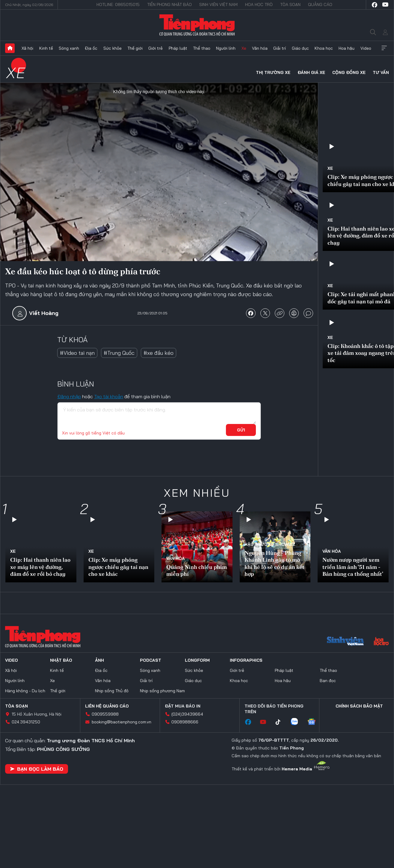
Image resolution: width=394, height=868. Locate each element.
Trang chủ (10, 48)
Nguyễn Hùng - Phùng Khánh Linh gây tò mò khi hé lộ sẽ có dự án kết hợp (274, 563)
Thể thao (202, 48)
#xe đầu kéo (158, 353)
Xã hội (27, 48)
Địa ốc (91, 48)
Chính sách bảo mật (359, 706)
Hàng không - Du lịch (25, 691)
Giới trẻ (156, 48)
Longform (197, 660)
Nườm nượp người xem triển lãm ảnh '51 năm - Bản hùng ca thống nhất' (353, 567)
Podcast (151, 660)
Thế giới (135, 48)
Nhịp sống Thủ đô (112, 691)
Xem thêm (384, 48)
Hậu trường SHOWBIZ (270, 544)
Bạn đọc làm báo (37, 769)
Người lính (226, 48)
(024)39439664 (187, 714)
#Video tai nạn (77, 353)
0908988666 (185, 722)
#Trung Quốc (119, 353)
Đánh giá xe (311, 72)
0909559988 (105, 714)
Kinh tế (46, 48)
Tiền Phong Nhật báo (169, 4)
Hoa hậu (347, 48)
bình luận (308, 313)
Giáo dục (300, 48)
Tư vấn (381, 72)
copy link (280, 313)
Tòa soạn (290, 4)
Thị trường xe (273, 72)
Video (366, 48)
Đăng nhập (69, 396)
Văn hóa (260, 48)
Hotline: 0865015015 (118, 4)
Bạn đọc (328, 681)
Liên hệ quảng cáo (107, 706)
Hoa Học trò (259, 4)
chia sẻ (251, 313)
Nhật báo (61, 660)
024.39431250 (26, 722)
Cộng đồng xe (349, 72)
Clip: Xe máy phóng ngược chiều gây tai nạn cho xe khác (118, 567)
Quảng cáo (320, 4)
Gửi (241, 430)
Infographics (246, 660)
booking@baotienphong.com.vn (121, 722)
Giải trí (280, 48)
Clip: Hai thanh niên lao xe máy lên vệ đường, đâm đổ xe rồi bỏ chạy (40, 567)
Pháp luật (178, 48)
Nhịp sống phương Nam (162, 691)
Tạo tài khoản (109, 396)
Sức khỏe (113, 48)
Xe (244, 48)
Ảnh (99, 660)
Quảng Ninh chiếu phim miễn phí (197, 570)
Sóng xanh (69, 48)
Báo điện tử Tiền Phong (197, 25)
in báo (294, 313)
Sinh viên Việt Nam (218, 4)
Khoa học (324, 48)
